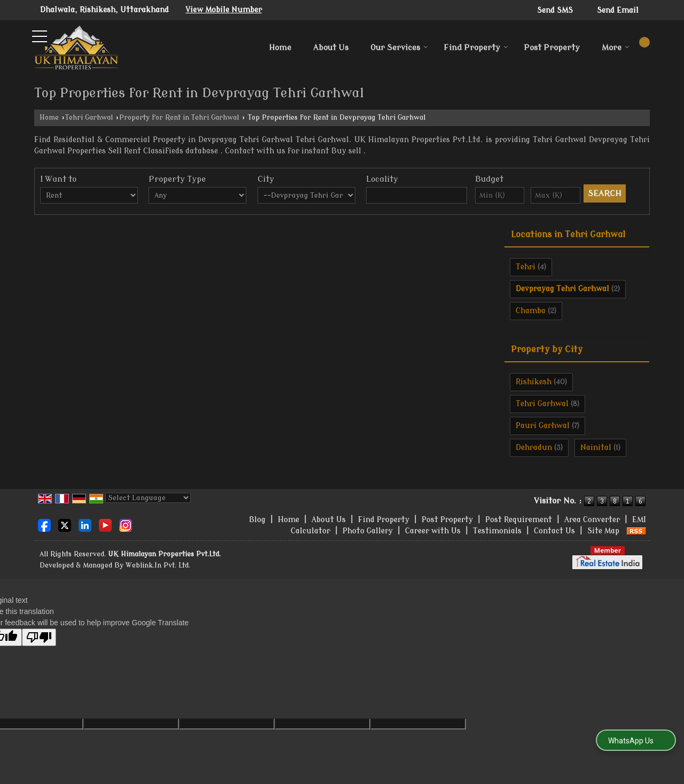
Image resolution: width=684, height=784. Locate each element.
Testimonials (497, 531)
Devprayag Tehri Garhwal (562, 289)
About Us (331, 48)
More (616, 48)
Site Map (603, 531)
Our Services (399, 48)
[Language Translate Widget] (148, 498)
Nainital (596, 448)
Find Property (476, 48)
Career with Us (433, 531)
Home (280, 48)
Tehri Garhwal (89, 118)
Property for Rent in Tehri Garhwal (179, 118)
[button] (224, 10)
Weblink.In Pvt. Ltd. (158, 565)
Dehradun (534, 448)
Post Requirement (519, 520)
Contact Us (554, 531)
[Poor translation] (39, 637)
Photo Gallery (368, 531)
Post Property (552, 48)
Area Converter (592, 520)
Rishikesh (534, 382)
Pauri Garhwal (543, 426)
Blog (257, 520)
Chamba (531, 311)
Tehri (526, 267)
